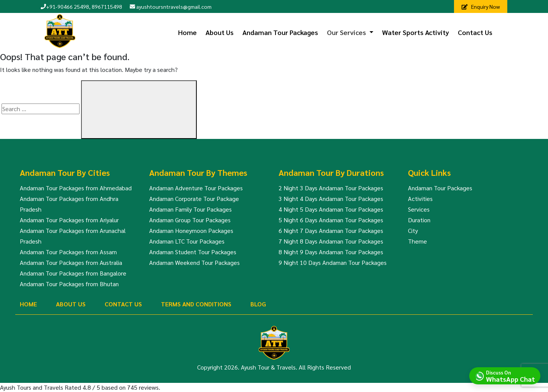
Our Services (346, 32)
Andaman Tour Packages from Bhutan (69, 284)
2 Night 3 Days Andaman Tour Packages (331, 188)
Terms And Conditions (196, 304)
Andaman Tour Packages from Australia (71, 262)
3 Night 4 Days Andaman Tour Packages (331, 198)
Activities (420, 198)
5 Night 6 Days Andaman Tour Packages (331, 220)
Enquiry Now (481, 6)
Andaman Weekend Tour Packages (194, 262)
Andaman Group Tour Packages (190, 220)
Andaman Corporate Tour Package (194, 198)
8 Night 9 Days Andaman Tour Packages (331, 252)
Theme (417, 241)
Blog (258, 304)
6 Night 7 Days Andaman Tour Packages (331, 230)
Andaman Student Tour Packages (193, 252)
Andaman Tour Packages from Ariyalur (69, 220)
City (413, 230)
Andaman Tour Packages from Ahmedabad (76, 188)
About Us (220, 32)
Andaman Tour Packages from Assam (68, 252)
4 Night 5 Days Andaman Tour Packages (331, 209)
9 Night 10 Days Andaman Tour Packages (333, 262)
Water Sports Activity (416, 32)
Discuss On (511, 376)
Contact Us (475, 32)
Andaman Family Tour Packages (190, 209)
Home (187, 32)
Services (419, 209)
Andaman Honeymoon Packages (191, 230)
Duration (419, 220)
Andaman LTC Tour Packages (187, 241)
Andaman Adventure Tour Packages (196, 188)
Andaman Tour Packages (280, 32)
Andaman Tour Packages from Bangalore (73, 273)
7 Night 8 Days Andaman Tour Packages (331, 241)
